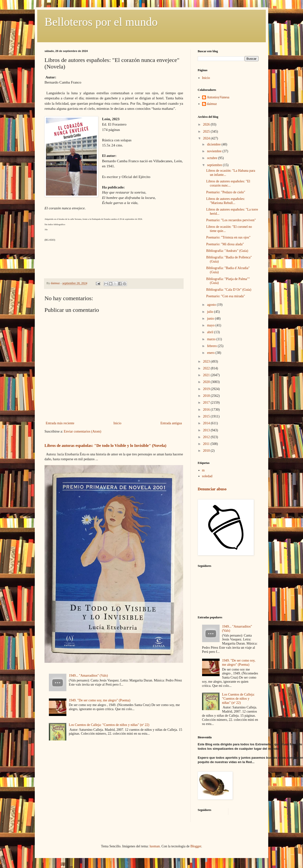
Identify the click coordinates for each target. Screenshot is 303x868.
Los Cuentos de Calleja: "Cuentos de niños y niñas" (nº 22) (109, 725)
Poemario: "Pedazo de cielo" (226, 192)
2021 (207, 375)
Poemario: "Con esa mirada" (226, 296)
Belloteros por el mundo (101, 22)
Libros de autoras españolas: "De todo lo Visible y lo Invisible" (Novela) (105, 446)
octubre (212, 158)
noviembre (215, 151)
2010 (207, 451)
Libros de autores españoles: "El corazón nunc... (228, 183)
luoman (155, 846)
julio (210, 312)
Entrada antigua (171, 423)
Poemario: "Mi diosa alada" (225, 244)
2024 (207, 138)
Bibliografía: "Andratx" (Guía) (227, 251)
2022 (207, 368)
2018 (207, 396)
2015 (207, 416)
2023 (207, 362)
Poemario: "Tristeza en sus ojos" (228, 237)
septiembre (215, 165)
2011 (207, 444)
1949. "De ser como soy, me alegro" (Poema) (100, 700)
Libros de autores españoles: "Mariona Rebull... (226, 201)
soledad (207, 476)
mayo (211, 325)
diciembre (214, 144)
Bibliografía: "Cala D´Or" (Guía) (229, 290)
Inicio (117, 423)
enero (211, 353)
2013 (207, 430)
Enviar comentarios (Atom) (82, 431)
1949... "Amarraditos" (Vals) (88, 676)
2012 (207, 437)
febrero (212, 346)
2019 (207, 389)
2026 (207, 124)
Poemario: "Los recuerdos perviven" (231, 220)
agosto (212, 305)
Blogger (196, 846)
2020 (207, 382)
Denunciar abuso (212, 489)
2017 (207, 403)
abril (210, 332)
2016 (207, 410)
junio (211, 319)
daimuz (212, 104)
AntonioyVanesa (218, 97)
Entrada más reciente (60, 423)
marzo (212, 339)
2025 (207, 132)
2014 (207, 423)
